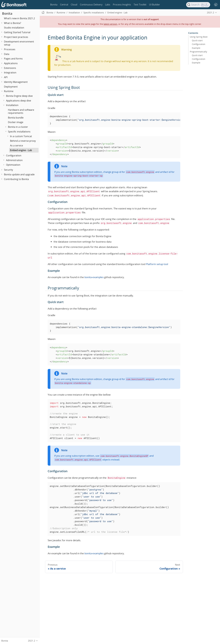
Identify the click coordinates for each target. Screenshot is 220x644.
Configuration (14, 155)
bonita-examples (94, 277)
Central (64, 5)
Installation (12, 105)
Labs (108, 5)
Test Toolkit (140, 5)
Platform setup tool (157, 264)
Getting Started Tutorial (17, 32)
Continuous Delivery (91, 5)
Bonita (54, 5)
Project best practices (16, 37)
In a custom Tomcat (21, 136)
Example (196, 48)
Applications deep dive (19, 101)
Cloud (74, 5)
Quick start (197, 41)
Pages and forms (13, 59)
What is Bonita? (13, 23)
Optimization (13, 165)
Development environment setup (19, 43)
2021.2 (211, 12)
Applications (11, 63)
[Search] (198, 5)
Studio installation (14, 28)
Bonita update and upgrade (19, 174)
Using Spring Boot (199, 37)
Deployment (11, 87)
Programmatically (198, 52)
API (6, 77)
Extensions (10, 68)
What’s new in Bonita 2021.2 (19, 18)
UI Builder (155, 5)
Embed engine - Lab (21, 150)
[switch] (216, 5)
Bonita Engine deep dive (19, 96)
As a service (16, 146)
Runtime (9, 91)
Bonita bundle (16, 118)
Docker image (16, 122)
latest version (110, 24)
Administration (14, 160)
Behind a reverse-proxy (23, 141)
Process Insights (122, 5)
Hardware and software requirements (21, 111)
